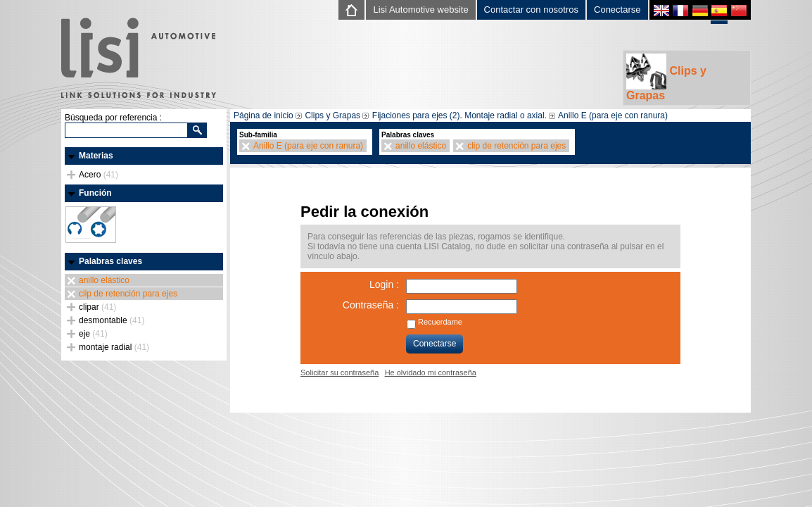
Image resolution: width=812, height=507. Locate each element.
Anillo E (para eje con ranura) (613, 115)
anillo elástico (104, 280)
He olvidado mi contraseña (431, 373)
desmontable (112, 320)
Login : (384, 284)
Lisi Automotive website (420, 10)
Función (95, 193)
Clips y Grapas (666, 77)
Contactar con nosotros (531, 10)
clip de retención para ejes (128, 294)
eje (93, 334)
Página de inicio (264, 115)
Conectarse (617, 10)
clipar (97, 307)
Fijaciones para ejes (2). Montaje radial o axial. (459, 115)
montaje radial (114, 347)
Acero (99, 175)
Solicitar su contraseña (340, 373)
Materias (96, 156)
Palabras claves (110, 261)
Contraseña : (371, 305)
